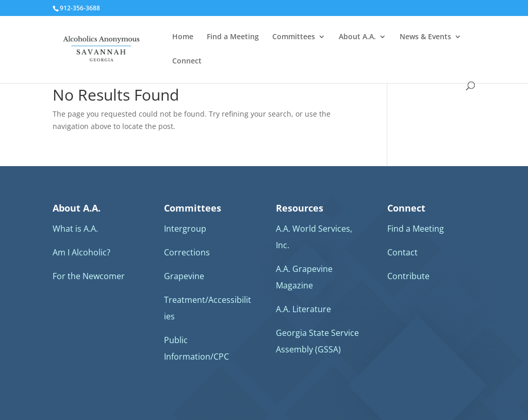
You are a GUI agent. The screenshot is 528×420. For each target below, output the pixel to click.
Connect (187, 61)
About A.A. (357, 37)
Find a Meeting (233, 37)
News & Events (425, 37)
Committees (294, 37)
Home (183, 37)
